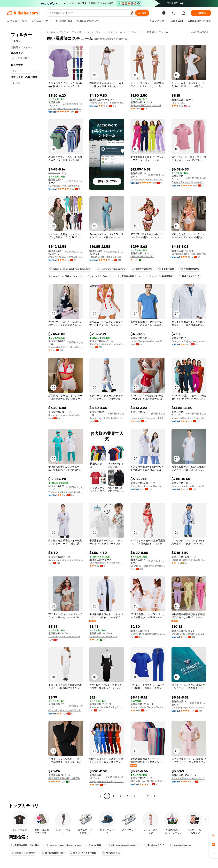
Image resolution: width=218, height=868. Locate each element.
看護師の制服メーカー (130, 276)
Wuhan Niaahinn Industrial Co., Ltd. (148, 180)
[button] (132, 13)
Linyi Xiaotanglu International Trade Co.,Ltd (107, 563)
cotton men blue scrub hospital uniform (70, 269)
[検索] (142, 13)
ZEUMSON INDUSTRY (142, 256)
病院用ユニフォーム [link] (157, 32)
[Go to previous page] (100, 796)
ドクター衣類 (166, 269)
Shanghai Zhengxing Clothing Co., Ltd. (189, 778)
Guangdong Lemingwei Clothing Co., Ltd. (66, 710)
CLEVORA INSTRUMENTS (103, 636)
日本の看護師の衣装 (52, 853)
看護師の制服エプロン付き (25, 845)
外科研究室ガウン (190, 269)
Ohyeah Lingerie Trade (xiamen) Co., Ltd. (189, 254)
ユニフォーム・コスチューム (107, 32)
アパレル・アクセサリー (73, 32)
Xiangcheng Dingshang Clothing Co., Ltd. (66, 560)
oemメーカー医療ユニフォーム (65, 276)
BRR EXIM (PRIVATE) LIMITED (64, 778)
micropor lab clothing (23, 853)
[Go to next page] (155, 796)
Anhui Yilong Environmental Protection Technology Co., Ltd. (66, 257)
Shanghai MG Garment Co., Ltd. (188, 634)
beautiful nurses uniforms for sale (63, 845)
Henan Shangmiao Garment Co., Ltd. (148, 341)
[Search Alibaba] (88, 13)
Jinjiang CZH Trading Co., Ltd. (146, 105)
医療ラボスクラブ (189, 276)
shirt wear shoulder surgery (123, 845)
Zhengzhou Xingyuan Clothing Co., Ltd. (148, 486)
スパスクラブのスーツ (100, 276)
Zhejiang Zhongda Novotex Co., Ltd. (66, 108)
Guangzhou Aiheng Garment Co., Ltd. (189, 486)
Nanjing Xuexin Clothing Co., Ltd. (106, 781)
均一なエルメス (111, 853)
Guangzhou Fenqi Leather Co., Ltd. (66, 186)
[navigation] (26, 414)
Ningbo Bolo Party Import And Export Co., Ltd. (107, 103)
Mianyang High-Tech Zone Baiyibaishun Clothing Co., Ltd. (189, 418)
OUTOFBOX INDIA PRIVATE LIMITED (189, 560)
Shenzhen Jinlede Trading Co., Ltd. (107, 707)
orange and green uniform (111, 269)
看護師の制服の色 (142, 269)
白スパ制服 (94, 845)
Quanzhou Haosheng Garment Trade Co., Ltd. (148, 566)
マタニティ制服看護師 (160, 276)
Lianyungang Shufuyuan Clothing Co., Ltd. (148, 418)
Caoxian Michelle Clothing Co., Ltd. (66, 347)
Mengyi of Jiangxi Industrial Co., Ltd (148, 634)
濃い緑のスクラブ (154, 845)
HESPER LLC (178, 103)
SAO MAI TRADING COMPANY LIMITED (148, 781)
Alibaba (51, 32)
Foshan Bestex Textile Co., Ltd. (105, 257)
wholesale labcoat (181, 845)
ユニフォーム (134, 32)
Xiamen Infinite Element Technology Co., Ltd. (148, 707)
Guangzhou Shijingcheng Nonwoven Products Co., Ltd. (189, 341)
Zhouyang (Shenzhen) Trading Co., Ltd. (66, 636)
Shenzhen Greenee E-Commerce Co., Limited (107, 344)
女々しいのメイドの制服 (83, 853)
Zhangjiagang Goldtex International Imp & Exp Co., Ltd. (189, 708)
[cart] (174, 13)
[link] (214, 836)
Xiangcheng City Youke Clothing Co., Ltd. (107, 418)
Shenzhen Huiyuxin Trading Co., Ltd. (66, 415)
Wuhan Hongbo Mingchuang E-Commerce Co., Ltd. (66, 492)
